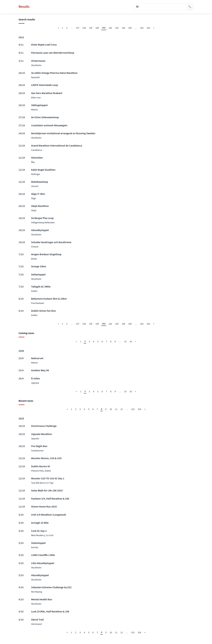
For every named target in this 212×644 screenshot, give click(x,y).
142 (110, 28)
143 (117, 28)
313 (133, 409)
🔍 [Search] (190, 7)
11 (116, 409)
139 (91, 28)
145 (130, 28)
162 (142, 28)
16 (131, 342)
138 (84, 28)
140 (97, 28)
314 (139, 409)
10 (111, 409)
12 (122, 409)
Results (24, 7)
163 (148, 28)
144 (123, 28)
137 (78, 28)
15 (125, 342)
